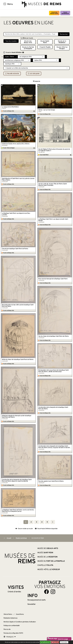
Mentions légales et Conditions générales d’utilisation (20, 622)
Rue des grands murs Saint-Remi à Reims (51, 481)
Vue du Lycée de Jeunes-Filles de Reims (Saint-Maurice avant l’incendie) (53, 185)
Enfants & (14, 592)
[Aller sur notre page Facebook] (46, 592)
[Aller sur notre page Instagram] (53, 592)
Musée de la (62, 42)
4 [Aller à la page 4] (42, 522)
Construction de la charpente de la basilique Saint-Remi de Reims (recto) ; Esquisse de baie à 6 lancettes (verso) (55, 447)
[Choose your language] (10, 637)
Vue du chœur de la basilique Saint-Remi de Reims (54, 336)
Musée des (54, 13)
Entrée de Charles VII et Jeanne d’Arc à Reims (16, 144)
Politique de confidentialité (12, 626)
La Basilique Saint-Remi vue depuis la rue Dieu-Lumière (16, 214)
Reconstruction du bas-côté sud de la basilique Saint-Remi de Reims (18, 306)
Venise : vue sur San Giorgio (47, 110)
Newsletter (31, 604)
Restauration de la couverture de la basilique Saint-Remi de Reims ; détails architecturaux (54, 371)
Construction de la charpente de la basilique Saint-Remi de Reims (53, 408)
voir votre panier (34, 74)
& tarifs (36, 600)
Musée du (28, 48)
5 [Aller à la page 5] (47, 522)
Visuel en (15, 53)
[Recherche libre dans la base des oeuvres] (31, 34)
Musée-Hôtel (62, 48)
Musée (65, 13)
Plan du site (7, 629)
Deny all (55, 642)
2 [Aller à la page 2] (31, 522)
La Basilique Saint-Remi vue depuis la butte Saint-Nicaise (53, 220)
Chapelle (45, 47)
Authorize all (45, 642)
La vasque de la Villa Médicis (10, 107)
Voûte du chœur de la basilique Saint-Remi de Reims (18, 360)
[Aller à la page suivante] (53, 522)
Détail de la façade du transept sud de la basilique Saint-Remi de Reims (17, 416)
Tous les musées (11, 41)
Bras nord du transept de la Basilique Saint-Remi (53, 279)
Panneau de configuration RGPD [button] (13, 633)
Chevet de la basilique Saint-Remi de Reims (15, 249)
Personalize (64, 642)
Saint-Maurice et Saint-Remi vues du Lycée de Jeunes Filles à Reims (18, 179)
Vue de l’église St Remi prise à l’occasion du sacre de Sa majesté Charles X (54, 150)
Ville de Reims (8, 614)
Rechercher (64, 34)
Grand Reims (20, 614)
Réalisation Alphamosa (10, 618)
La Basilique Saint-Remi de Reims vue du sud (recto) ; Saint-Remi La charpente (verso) (18, 511)
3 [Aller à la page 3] (36, 522)
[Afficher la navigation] (5, 4)
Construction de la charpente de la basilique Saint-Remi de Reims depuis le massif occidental (17, 480)
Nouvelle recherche (12, 74)
